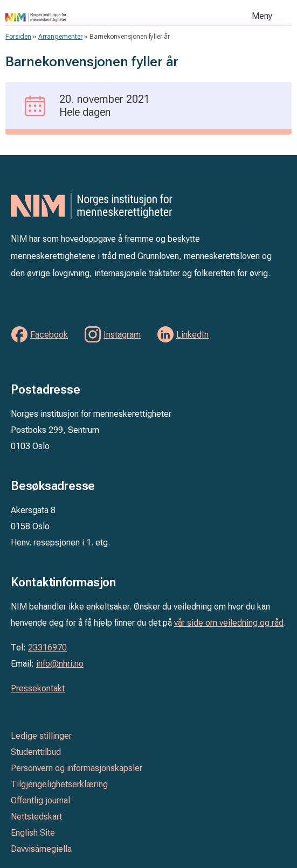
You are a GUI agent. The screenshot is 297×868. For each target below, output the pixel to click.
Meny (262, 16)
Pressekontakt (38, 688)
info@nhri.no (60, 664)
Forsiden (18, 37)
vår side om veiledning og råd (229, 623)
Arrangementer (60, 37)
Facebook (49, 335)
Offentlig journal (40, 800)
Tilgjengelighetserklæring (59, 784)
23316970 (47, 647)
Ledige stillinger (41, 736)
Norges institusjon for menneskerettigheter (84, 17)
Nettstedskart (36, 817)
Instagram (122, 335)
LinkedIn (192, 335)
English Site (33, 833)
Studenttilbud (36, 752)
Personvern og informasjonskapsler (77, 768)
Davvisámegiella (41, 849)
